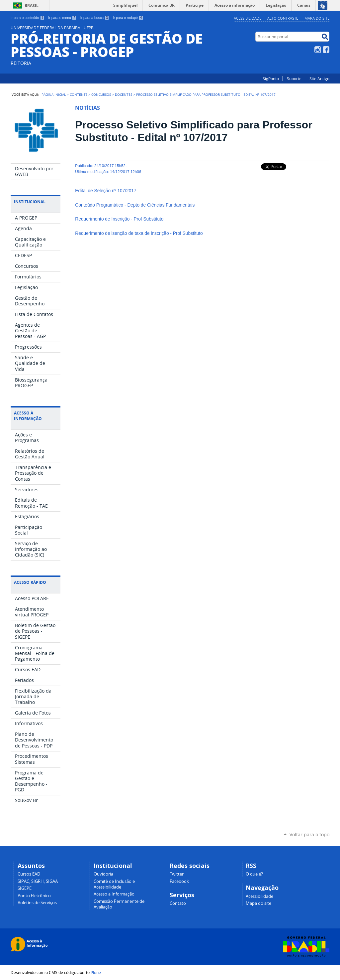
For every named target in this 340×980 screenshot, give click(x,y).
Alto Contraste (283, 18)
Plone (96, 972)
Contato (178, 903)
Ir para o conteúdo (28, 18)
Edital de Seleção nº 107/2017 (106, 191)
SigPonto (271, 79)
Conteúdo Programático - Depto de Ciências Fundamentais (135, 205)
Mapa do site (317, 18)
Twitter (177, 874)
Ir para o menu (62, 18)
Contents (79, 94)
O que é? (254, 874)
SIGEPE (25, 888)
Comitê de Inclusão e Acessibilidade (114, 884)
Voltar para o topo (309, 834)
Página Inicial (54, 94)
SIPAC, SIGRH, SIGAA (38, 881)
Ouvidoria (103, 874)
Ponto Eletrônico (34, 896)
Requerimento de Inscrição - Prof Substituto (120, 219)
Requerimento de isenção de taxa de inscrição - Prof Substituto (139, 233)
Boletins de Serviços (37, 903)
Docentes (124, 94)
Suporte (294, 79)
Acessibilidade (248, 18)
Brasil (32, 5)
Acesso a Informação (114, 894)
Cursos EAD (29, 874)
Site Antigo (319, 79)
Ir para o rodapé (128, 18)
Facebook (326, 50)
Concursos (101, 94)
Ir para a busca (95, 18)
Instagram (318, 50)
